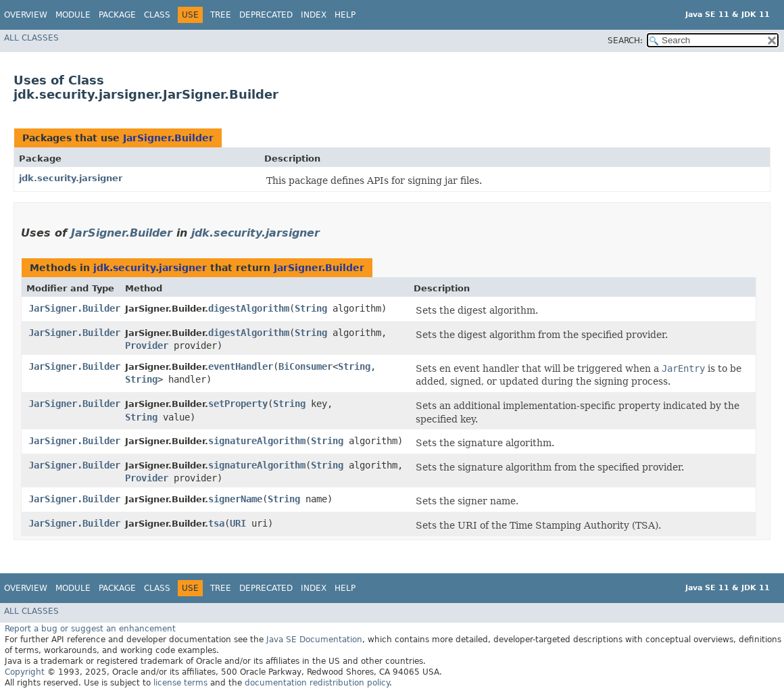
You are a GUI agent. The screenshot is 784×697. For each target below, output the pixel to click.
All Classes (31, 38)
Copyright (25, 672)
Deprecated (266, 15)
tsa (216, 523)
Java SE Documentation (314, 640)
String (311, 308)
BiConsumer (305, 366)
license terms (180, 683)
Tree (221, 15)
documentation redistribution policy (317, 683)
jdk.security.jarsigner (71, 178)
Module (73, 15)
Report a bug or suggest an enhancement (90, 629)
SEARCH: (625, 41)
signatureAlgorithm (257, 441)
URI (238, 523)
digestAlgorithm (249, 308)
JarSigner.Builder (168, 138)
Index (314, 15)
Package (117, 15)
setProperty (238, 404)
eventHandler (241, 366)
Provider (147, 345)
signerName (235, 499)
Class (157, 15)
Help (345, 15)
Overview (26, 15)
